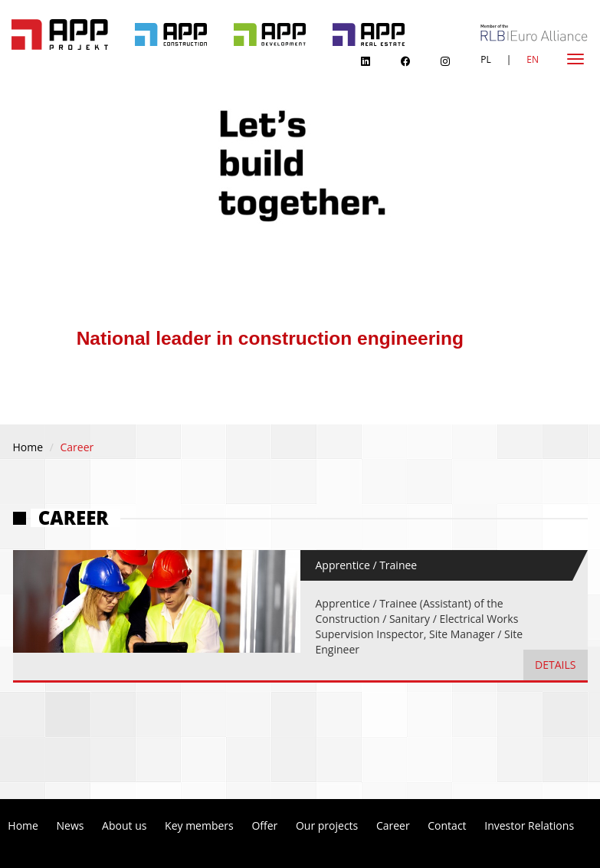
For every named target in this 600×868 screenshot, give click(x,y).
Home (28, 447)
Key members (199, 825)
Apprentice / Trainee (367, 565)
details (555, 665)
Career (393, 825)
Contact (447, 825)
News (70, 825)
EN (533, 59)
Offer (264, 825)
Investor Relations (529, 825)
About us (124, 825)
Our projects (327, 825)
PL (485, 59)
